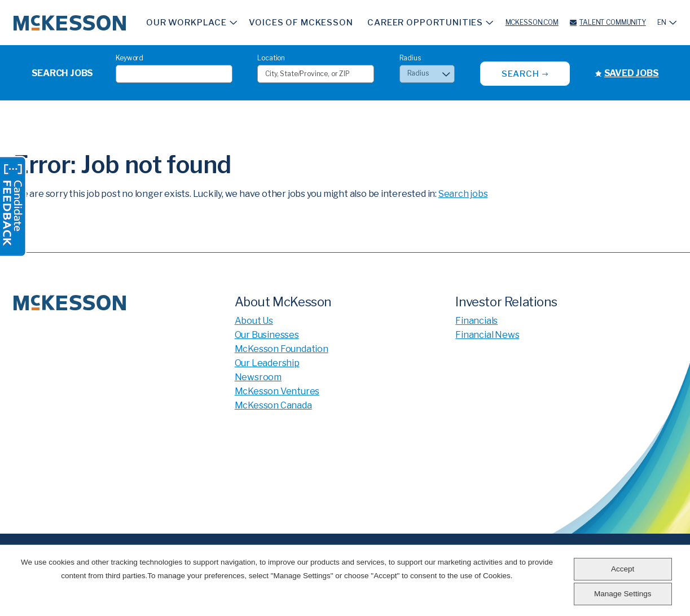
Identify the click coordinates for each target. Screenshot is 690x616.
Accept (623, 569)
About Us (254, 321)
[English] (667, 23)
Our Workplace (186, 23)
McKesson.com (532, 23)
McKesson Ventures (277, 391)
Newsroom (258, 377)
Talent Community (612, 23)
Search (520, 74)
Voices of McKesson (301, 23)
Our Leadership (267, 363)
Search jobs (463, 194)
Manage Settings (623, 594)
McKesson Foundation (282, 349)
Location (271, 58)
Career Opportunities (425, 23)
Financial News (487, 335)
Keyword (129, 58)
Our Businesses (267, 335)
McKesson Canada (273, 405)
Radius (410, 58)
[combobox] (316, 74)
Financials (476, 321)
